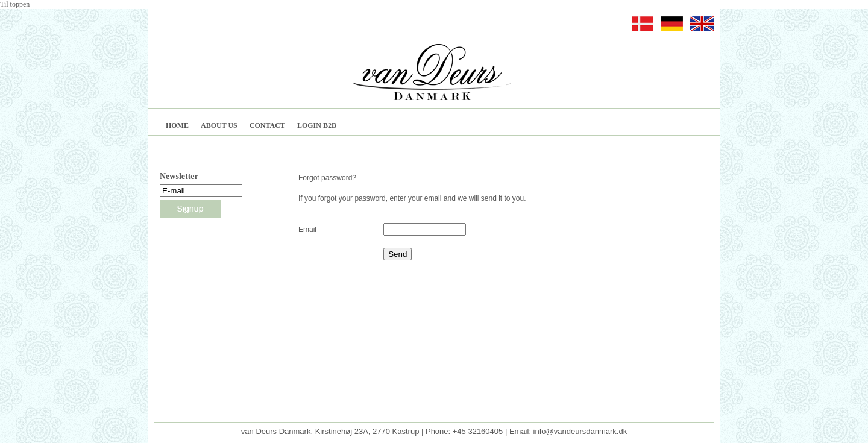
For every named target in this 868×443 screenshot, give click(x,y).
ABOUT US (219, 125)
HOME (177, 125)
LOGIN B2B (317, 125)
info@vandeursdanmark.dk (580, 422)
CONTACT (267, 125)
